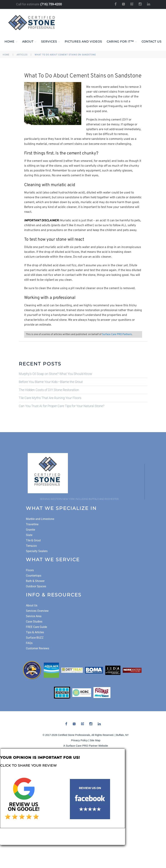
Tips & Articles (35, 632)
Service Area (34, 616)
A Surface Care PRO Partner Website (86, 746)
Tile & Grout (33, 540)
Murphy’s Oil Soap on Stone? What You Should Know (55, 374)
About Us (32, 605)
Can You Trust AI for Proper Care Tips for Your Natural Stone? (62, 406)
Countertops (34, 576)
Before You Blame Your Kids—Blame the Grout (51, 382)
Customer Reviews (38, 648)
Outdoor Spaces (36, 586)
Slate (29, 535)
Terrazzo (31, 546)
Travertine (32, 524)
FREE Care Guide (36, 627)
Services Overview (37, 611)
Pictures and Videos (83, 42)
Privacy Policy (79, 740)
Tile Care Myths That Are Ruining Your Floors (50, 398)
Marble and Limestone (40, 519)
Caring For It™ (122, 42)
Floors (30, 570)
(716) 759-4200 (51, 4)
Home (11, 42)
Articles (22, 55)
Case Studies (34, 622)
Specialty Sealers (37, 551)
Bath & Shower (35, 581)
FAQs (29, 643)
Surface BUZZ (35, 638)
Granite (30, 530)
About (29, 42)
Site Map (95, 740)
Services (51, 42)
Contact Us (152, 42)
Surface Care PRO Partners (117, 334)
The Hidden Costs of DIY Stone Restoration (49, 390)
